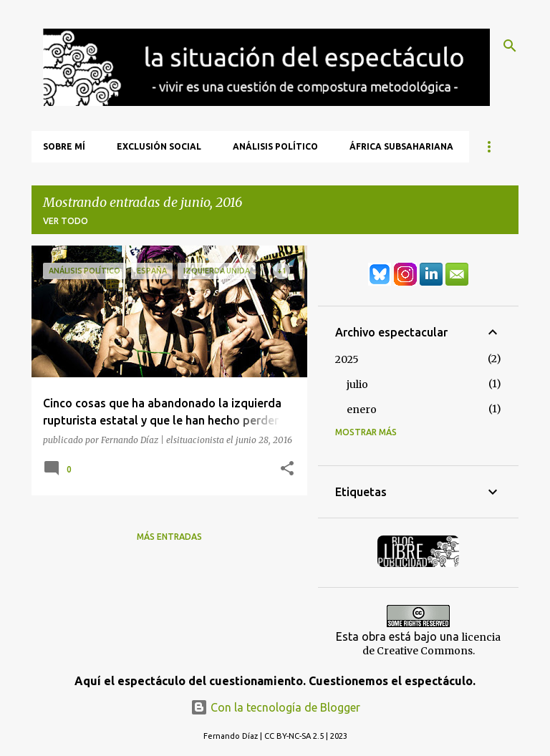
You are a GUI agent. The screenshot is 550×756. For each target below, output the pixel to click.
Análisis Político (275, 146)
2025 (347, 359)
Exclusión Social (159, 146)
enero (362, 409)
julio (357, 384)
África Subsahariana (401, 146)
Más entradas (169, 537)
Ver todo (66, 221)
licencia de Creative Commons (432, 644)
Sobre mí (64, 146)
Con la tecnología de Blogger (275, 707)
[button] (287, 469)
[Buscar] (510, 46)
